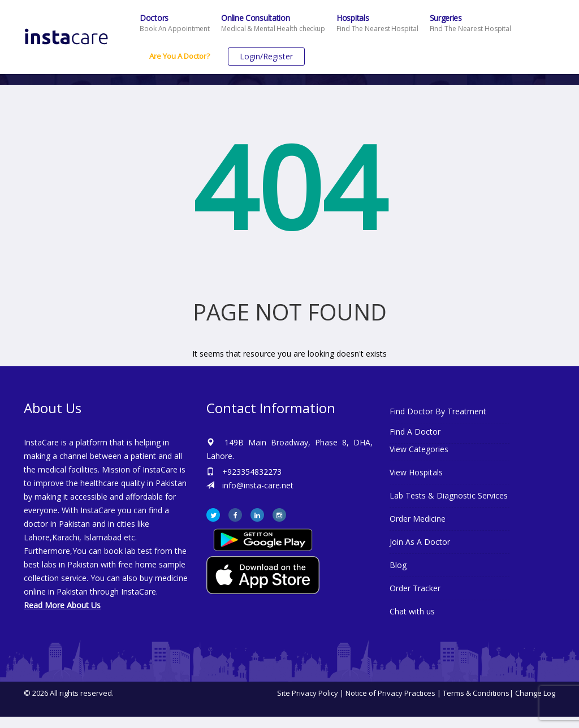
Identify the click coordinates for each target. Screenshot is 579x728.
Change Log (535, 693)
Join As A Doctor (420, 542)
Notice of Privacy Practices (390, 693)
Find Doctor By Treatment (438, 411)
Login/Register (266, 56)
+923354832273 (252, 472)
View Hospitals (416, 472)
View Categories (419, 449)
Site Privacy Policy (308, 693)
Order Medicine (418, 519)
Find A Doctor (415, 432)
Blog (398, 565)
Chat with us (412, 611)
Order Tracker (415, 588)
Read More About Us (62, 605)
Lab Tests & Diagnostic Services (449, 495)
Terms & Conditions (476, 693)
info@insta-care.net (258, 485)
